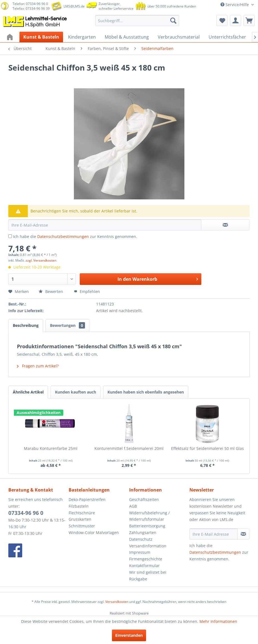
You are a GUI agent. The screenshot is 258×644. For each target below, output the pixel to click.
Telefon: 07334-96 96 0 (30, 4)
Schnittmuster (82, 526)
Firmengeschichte (146, 559)
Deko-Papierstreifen (87, 499)
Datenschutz (141, 539)
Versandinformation (148, 546)
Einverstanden (129, 635)
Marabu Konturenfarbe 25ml (51, 448)
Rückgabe (138, 579)
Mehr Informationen (218, 621)
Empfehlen (87, 291)
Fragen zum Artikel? (38, 366)
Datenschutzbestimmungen (63, 236)
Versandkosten (117, 602)
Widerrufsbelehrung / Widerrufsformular (149, 516)
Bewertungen (67, 325)
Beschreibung (26, 325)
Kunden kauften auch (76, 392)
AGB (133, 506)
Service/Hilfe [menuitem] (235, 5)
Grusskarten (80, 519)
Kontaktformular (144, 566)
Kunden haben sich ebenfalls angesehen (146, 392)
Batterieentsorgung (147, 526)
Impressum (140, 552)
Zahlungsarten (143, 533)
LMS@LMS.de (74, 6)
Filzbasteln (79, 506)
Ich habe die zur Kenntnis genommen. (75, 236)
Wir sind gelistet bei (148, 572)
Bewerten (51, 291)
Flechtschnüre (82, 513)
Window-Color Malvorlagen (94, 533)
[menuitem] (137, 21)
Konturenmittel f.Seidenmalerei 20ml (129, 448)
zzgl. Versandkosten (41, 260)
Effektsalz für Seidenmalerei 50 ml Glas (207, 448)
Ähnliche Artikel (28, 392)
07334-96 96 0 (26, 513)
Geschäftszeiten (144, 499)
